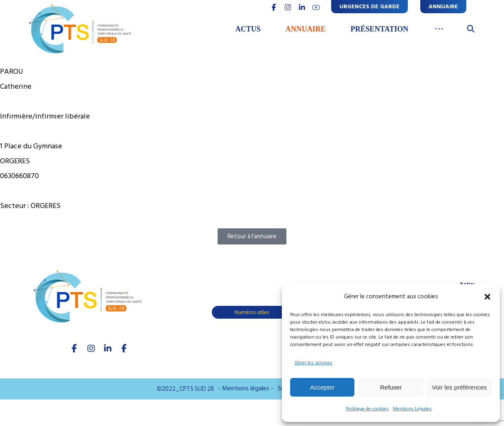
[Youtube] (124, 349)
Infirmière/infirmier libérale (45, 116)
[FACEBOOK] (274, 7)
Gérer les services (313, 363)
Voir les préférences (459, 387)
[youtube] (316, 7)
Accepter (322, 387)
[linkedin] (302, 7)
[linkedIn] (108, 349)
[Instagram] (91, 349)
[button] (487, 297)
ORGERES (46, 206)
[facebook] (75, 349)
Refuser (391, 387)
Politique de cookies (367, 409)
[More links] (439, 29)
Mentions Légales (412, 409)
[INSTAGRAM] (288, 7)
